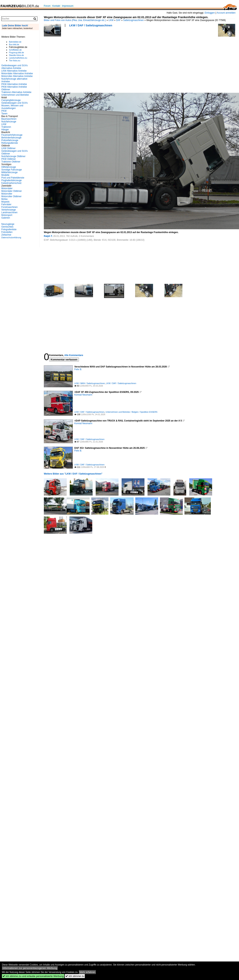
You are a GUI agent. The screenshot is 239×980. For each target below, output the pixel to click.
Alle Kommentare (74, 355)
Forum (47, 6)
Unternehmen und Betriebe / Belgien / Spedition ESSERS (132, 412)
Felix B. (78, 369)
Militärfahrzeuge (9, 172)
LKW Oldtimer (8, 148)
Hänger (5, 130)
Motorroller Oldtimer (11, 196)
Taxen (4, 114)
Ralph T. (48, 236)
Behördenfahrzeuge (11, 138)
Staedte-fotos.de (16, 55)
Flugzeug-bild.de (16, 52)
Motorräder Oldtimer (12, 191)
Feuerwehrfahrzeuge (12, 135)
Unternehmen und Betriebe (15, 95)
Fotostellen (7, 232)
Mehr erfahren (87, 972)
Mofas (4, 199)
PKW (4, 111)
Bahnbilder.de (15, 42)
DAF (118, 20)
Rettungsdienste (10, 143)
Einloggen (210, 13)
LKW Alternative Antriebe (14, 71)
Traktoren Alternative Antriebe (16, 92)
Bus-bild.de (14, 44)
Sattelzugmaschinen (133, 20)
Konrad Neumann (83, 395)
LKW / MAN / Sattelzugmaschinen (90, 383)
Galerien (6, 218)
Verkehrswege (9, 210)
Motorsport (7, 215)
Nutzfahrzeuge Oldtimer (13, 156)
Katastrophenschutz (11, 183)
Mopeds (5, 202)
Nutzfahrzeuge (9, 122)
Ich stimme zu (75, 976)
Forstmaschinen (9, 207)
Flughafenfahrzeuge (12, 180)
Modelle (5, 175)
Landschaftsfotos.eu (18, 58)
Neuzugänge (8, 224)
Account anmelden (226, 13)
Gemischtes (7, 227)
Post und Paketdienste (13, 178)
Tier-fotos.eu (15, 61)
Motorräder (7, 188)
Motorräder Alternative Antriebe (17, 73)
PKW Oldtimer (9, 159)
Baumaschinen (9, 119)
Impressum (68, 6)
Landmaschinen (9, 212)
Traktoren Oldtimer (11, 162)
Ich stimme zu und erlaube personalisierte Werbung (33, 976)
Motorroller (7, 194)
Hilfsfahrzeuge (9, 167)
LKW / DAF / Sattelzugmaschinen (91, 25)
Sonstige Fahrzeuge (12, 170)
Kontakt (56, 6)
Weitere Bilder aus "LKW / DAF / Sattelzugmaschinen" (73, 474)
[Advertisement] (69, 61)
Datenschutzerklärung (11, 237)
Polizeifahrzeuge (10, 140)
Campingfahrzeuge (11, 100)
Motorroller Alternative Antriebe (17, 76)
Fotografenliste (9, 229)
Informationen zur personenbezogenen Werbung (30, 968)
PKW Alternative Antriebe (14, 84)
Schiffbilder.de (15, 50)
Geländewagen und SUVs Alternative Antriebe (14, 67)
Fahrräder (6, 204)
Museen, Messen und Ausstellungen (12, 107)
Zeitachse (6, 235)
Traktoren (6, 127)
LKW (111, 20)
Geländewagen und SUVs (14, 103)
